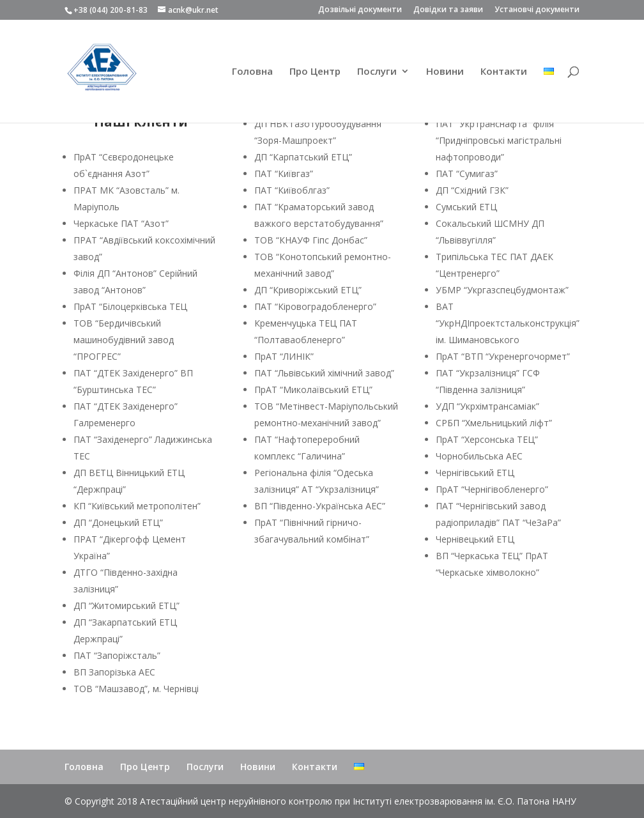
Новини (445, 72)
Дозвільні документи (360, 10)
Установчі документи (537, 10)
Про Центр (315, 72)
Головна (252, 72)
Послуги (377, 72)
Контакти (504, 72)
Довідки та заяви (448, 10)
